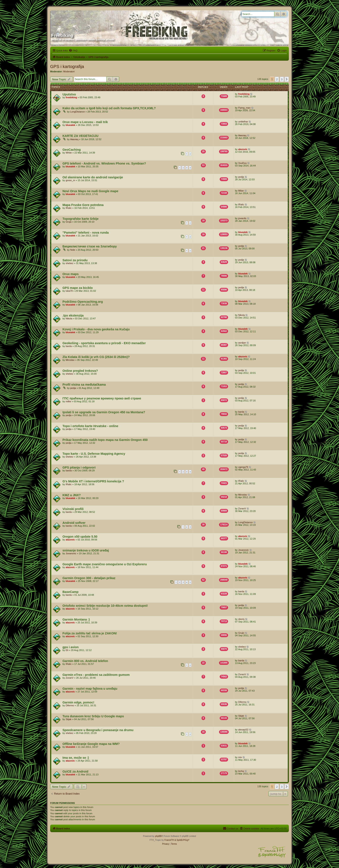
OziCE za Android (75, 771)
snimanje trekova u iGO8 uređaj (86, 550)
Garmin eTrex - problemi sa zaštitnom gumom (96, 675)
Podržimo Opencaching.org (83, 302)
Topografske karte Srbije (81, 219)
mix (240, 757)
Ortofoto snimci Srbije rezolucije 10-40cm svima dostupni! (105, 606)
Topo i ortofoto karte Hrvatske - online (90, 426)
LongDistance (78, 112)
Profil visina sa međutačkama (84, 385)
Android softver (74, 523)
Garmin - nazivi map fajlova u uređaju (90, 689)
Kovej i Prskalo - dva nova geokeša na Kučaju (96, 329)
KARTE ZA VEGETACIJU (80, 136)
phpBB (158, 836)
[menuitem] (73, 51)
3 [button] (282, 79)
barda (69, 346)
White (69, 153)
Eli (67, 650)
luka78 (69, 291)
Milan (241, 191)
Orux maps (71, 274)
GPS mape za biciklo (78, 288)
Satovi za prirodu (75, 260)
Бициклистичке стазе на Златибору (90, 246)
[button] (287, 79)
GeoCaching (72, 150)
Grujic (241, 633)
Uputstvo (69, 94)
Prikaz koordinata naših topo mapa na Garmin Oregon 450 (105, 440)
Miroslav (70, 360)
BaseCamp (70, 592)
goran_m (70, 180)
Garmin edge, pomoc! (78, 702)
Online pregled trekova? (80, 371)
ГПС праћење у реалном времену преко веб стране (102, 398)
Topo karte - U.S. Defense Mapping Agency (94, 454)
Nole (73, 250)
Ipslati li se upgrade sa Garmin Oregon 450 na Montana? (104, 412)
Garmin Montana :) (76, 619)
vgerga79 (243, 467)
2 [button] (277, 79)
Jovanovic (71, 553)
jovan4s (242, 218)
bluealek (70, 125)
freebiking (71, 97)
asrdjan (242, 343)
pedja (241, 177)
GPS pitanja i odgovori (79, 467)
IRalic (69, 208)
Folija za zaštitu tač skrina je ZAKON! (90, 633)
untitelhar (243, 122)
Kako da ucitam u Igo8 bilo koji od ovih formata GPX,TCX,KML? (109, 108)
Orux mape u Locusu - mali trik (85, 122)
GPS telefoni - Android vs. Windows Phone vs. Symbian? (104, 163)
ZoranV (242, 508)
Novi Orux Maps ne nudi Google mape (90, 191)
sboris (241, 619)
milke (69, 401)
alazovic (243, 149)
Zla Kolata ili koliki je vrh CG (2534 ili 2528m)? (96, 357)
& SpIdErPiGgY (182, 840)
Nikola (69, 318)
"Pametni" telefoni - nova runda (86, 233)
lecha (241, 771)
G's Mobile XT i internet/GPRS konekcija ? (93, 481)
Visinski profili (73, 509)
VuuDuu (242, 163)
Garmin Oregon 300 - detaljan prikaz (89, 578)
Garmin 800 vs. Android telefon (85, 661)
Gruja (69, 222)
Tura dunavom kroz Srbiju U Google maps (93, 716)
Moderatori (69, 71)
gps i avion (71, 647)
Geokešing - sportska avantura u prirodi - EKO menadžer (104, 343)
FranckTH (169, 840)
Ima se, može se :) (76, 758)
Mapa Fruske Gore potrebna (83, 205)
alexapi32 (243, 730)
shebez (70, 263)
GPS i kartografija (67, 67)
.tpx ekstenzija (73, 315)
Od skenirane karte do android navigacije (93, 177)
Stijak (69, 719)
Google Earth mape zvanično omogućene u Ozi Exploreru (105, 564)
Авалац (74, 139)
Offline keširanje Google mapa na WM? (91, 744)
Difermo (70, 705)
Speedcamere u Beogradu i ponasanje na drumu (98, 730)
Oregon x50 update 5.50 (80, 537)
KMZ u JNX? (72, 495)
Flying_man (244, 108)
